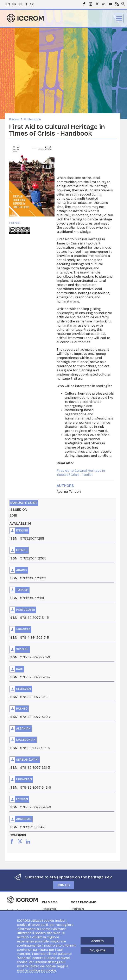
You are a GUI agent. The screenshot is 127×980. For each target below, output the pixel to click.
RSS (117, 4)
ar (32, 4)
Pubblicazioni (33, 119)
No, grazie (97, 950)
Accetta (97, 941)
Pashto (22, 709)
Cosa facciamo (84, 902)
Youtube (110, 4)
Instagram (91, 4)
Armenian (24, 819)
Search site (122, 3)
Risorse (14, 119)
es (20, 4)
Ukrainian (24, 779)
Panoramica (49, 909)
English (22, 531)
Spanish (22, 649)
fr (14, 4)
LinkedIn (104, 4)
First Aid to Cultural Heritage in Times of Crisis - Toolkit (81, 473)
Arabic (21, 570)
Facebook (84, 4)
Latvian (22, 799)
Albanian (23, 729)
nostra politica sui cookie (37, 970)
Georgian (23, 689)
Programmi (78, 909)
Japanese (23, 629)
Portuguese (26, 610)
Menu (119, 18)
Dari (19, 669)
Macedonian (26, 740)
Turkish (22, 590)
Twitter (97, 4)
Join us (64, 885)
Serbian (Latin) (27, 760)
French (22, 550)
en (8, 4)
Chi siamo (50, 902)
